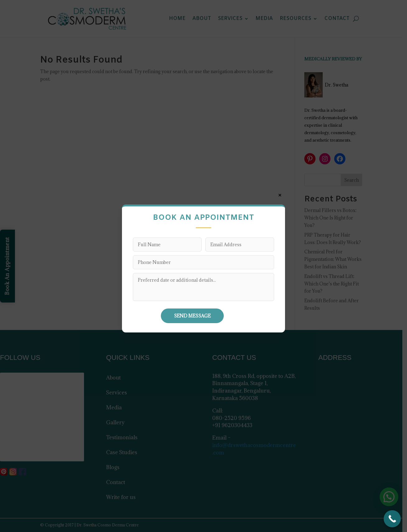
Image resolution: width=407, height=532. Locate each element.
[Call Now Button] (392, 519)
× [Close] (280, 195)
